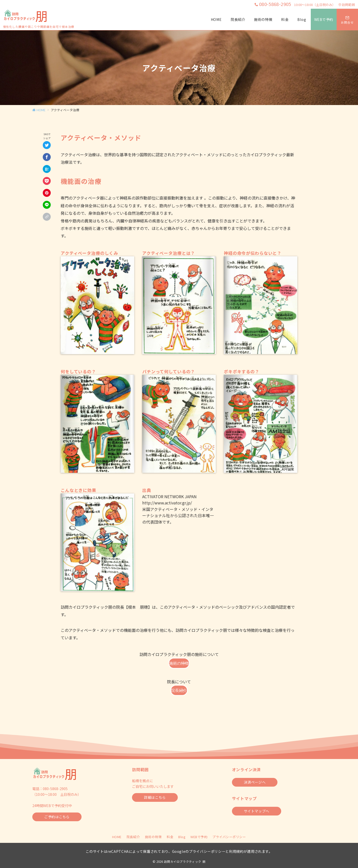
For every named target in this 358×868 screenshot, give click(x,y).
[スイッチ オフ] (347, 19)
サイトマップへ (257, 811)
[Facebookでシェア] (47, 157)
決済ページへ (255, 782)
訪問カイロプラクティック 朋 (185, 862)
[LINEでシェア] (47, 205)
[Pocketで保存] (47, 181)
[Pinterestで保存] (47, 193)
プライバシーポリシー (229, 837)
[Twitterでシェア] (47, 145)
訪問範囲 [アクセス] (347, 5)
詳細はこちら (155, 797)
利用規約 (236, 851)
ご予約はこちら (57, 817)
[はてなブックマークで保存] (47, 169)
